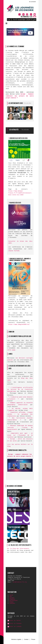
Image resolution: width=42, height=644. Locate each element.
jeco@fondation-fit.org (20, 582)
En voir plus (28, 103)
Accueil (11, 595)
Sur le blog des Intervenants (18, 549)
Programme (12, 599)
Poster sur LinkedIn (15, 627)
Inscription (12, 598)
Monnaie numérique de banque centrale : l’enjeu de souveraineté (20, 428)
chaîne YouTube (14, 251)
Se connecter (32, 2)
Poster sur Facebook (15, 624)
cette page (11, 350)
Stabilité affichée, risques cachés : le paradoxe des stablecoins (20, 414)
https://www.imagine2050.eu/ (19, 324)
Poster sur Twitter (15, 621)
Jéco (11, 596)
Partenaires (12, 603)
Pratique (12, 602)
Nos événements (14, 600)
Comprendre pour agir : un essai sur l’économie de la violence (20, 435)
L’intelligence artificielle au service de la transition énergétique (20, 389)
